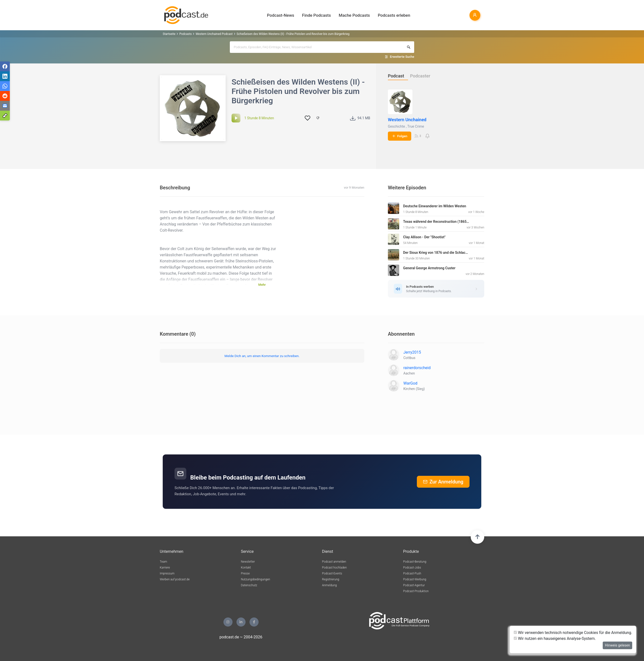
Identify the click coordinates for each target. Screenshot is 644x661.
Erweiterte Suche (402, 57)
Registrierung (331, 579)
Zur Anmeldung (443, 482)
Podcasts (186, 34)
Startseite (169, 34)
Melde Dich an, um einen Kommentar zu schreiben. (262, 356)
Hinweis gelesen (617, 645)
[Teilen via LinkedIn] (5, 76)
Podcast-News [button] (281, 15)
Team (163, 562)
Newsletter (248, 562)
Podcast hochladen (334, 568)
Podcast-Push (412, 573)
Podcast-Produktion (416, 591)
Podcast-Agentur (414, 585)
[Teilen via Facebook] (5, 66)
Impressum (167, 573)
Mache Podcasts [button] (354, 15)
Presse (245, 573)
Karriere (165, 568)
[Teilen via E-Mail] (5, 106)
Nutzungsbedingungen (256, 579)
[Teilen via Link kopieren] (5, 116)
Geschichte (396, 126)
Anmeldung (329, 585)
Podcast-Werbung (415, 579)
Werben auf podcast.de (175, 579)
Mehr (262, 285)
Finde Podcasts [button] (316, 15)
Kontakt (246, 568)
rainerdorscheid (417, 368)
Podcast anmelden (334, 562)
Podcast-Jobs (412, 568)
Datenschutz (249, 585)
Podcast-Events (332, 573)
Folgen (400, 136)
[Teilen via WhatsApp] (5, 86)
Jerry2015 (412, 352)
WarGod (410, 383)
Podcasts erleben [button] (394, 15)
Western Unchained (407, 120)
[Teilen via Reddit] (5, 96)
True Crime (416, 126)
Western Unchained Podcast (214, 34)
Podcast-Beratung (415, 562)
